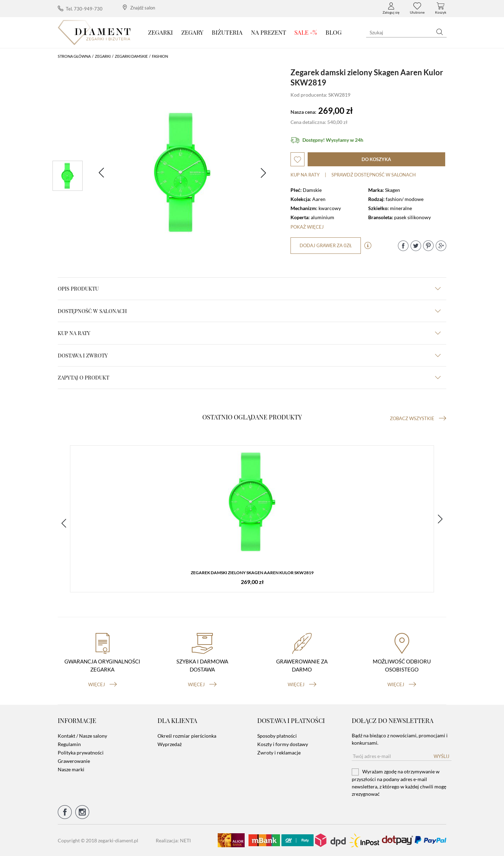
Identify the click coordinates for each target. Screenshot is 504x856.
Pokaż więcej (307, 227)
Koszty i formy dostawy (283, 744)
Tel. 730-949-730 (80, 9)
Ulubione (417, 8)
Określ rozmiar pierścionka (187, 736)
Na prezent (269, 32)
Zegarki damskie (131, 56)
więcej (103, 684)
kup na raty (249, 333)
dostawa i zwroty (249, 355)
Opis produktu (249, 288)
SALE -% (306, 32)
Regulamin (69, 744)
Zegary (192, 32)
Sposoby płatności (277, 736)
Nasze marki (71, 769)
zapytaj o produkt (249, 377)
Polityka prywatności (81, 753)
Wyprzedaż (170, 744)
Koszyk (441, 8)
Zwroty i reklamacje (279, 753)
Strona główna (74, 56)
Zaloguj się (391, 8)
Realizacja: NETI (173, 840)
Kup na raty (305, 175)
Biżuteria (227, 32)
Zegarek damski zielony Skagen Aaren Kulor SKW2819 (252, 573)
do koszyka (376, 159)
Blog (334, 32)
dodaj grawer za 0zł (326, 245)
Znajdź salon (139, 8)
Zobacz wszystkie (418, 418)
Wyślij (442, 756)
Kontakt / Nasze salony (82, 736)
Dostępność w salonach (249, 311)
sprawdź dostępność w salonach (374, 175)
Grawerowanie (74, 761)
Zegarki (160, 32)
